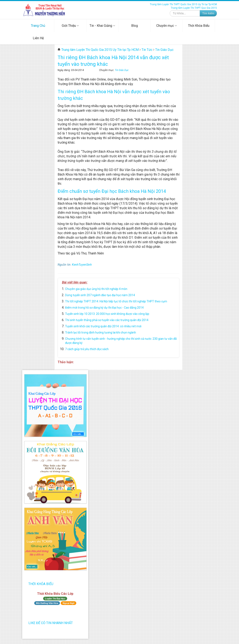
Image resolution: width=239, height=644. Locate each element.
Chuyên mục (167, 26)
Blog (135, 26)
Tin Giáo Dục (122, 70)
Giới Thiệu (70, 26)
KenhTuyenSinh (82, 265)
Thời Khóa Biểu (199, 26)
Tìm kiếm (208, 13)
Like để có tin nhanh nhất (51, 623)
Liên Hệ (38, 38)
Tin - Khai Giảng (102, 26)
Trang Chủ (38, 26)
